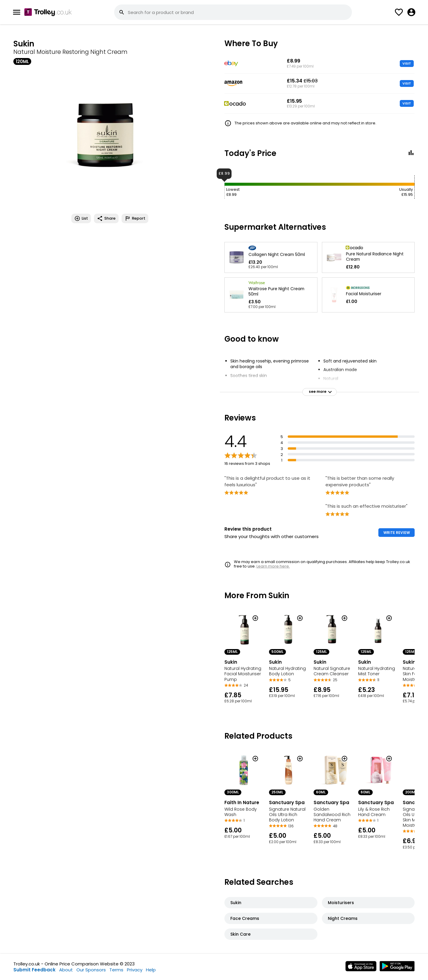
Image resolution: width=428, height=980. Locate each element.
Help (151, 970)
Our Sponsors (91, 970)
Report (135, 218)
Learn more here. (273, 566)
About (66, 970)
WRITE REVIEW (397, 533)
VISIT (407, 63)
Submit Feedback (34, 970)
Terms (116, 970)
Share (106, 218)
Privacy (135, 970)
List (81, 218)
